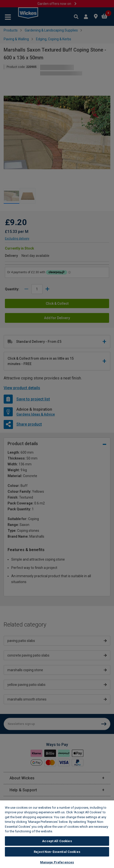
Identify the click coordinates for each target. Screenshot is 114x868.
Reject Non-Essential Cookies (57, 852)
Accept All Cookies (57, 841)
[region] (57, 834)
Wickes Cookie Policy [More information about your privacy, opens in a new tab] (71, 831)
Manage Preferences (57, 862)
